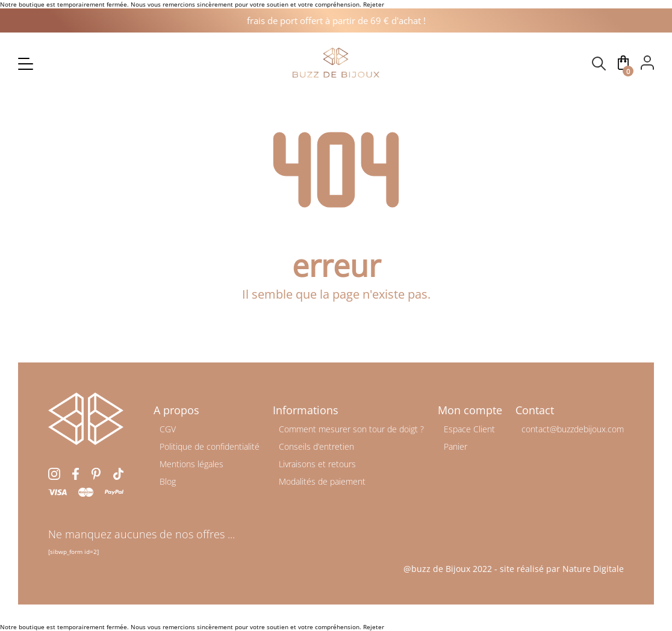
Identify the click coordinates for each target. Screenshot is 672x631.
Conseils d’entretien (316, 446)
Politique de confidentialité (210, 446)
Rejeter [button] (374, 4)
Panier (456, 446)
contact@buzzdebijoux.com (573, 429)
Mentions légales (191, 464)
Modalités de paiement (322, 481)
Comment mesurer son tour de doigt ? (351, 429)
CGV (168, 429)
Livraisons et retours (317, 464)
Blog (168, 481)
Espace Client (469, 429)
